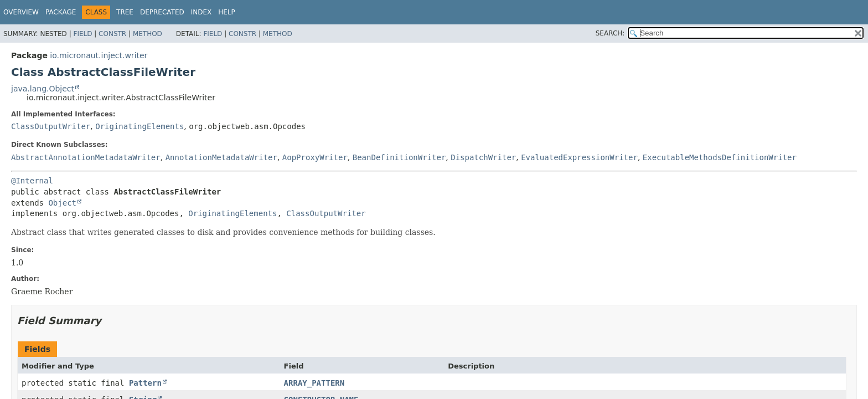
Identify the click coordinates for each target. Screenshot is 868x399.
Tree (125, 12)
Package (61, 12)
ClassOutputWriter (51, 126)
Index (201, 12)
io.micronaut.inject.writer (99, 55)
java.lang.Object (43, 89)
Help (227, 12)
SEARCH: (610, 33)
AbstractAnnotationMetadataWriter (86, 157)
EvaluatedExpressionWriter (579, 157)
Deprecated (162, 12)
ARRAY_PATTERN (314, 383)
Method (148, 34)
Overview (21, 12)
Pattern (145, 383)
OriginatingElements (139, 126)
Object (62, 203)
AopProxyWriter (315, 157)
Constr (112, 34)
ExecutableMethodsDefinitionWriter (720, 157)
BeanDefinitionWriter (399, 157)
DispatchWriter (483, 157)
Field (82, 34)
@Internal (32, 181)
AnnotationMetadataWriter (221, 157)
